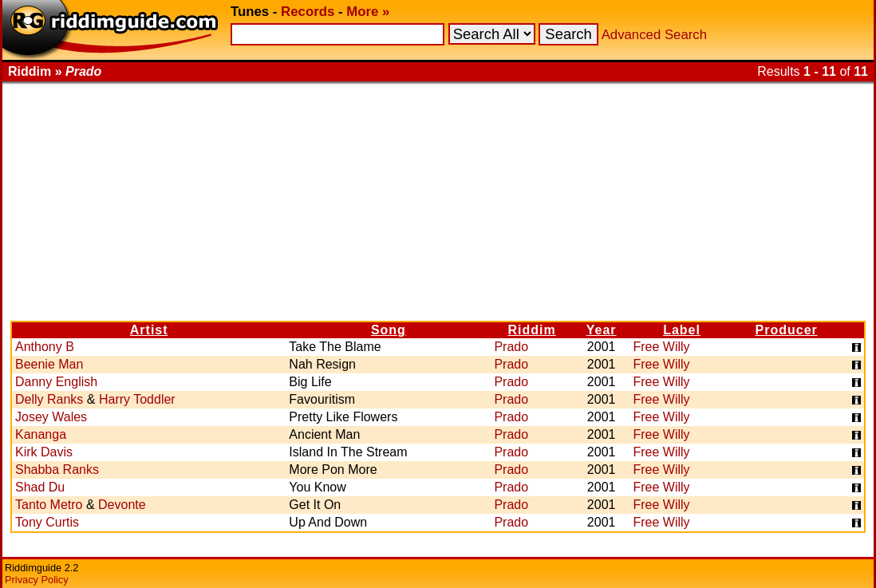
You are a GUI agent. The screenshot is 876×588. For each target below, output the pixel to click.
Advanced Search (654, 35)
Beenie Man (49, 364)
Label (682, 330)
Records (308, 12)
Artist (149, 330)
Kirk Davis (44, 452)
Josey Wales (51, 417)
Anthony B (45, 347)
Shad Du (40, 487)
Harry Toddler (137, 399)
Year (602, 330)
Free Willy (662, 347)
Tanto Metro (49, 505)
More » (368, 12)
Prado (511, 347)
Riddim (531, 330)
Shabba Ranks (57, 470)
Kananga (41, 434)
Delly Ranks (49, 399)
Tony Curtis (47, 522)
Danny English (56, 382)
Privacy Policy (37, 580)
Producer (787, 330)
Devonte (122, 505)
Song (389, 330)
